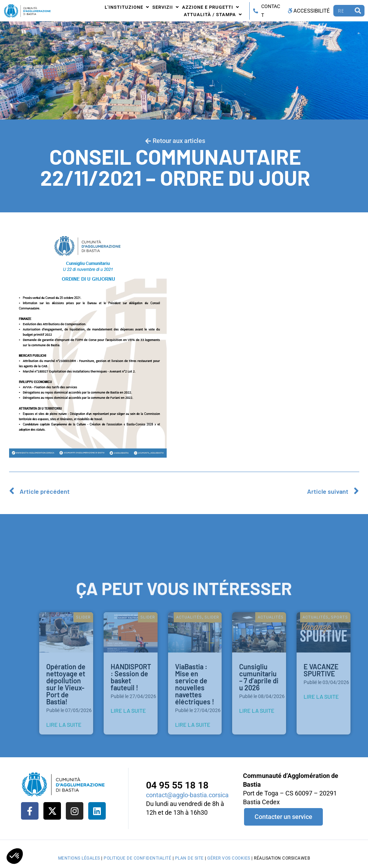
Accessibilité (308, 11)
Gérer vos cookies (229, 858)
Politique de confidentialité (137, 858)
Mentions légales (79, 858)
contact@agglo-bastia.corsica (187, 795)
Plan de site (189, 858)
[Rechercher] (358, 11)
